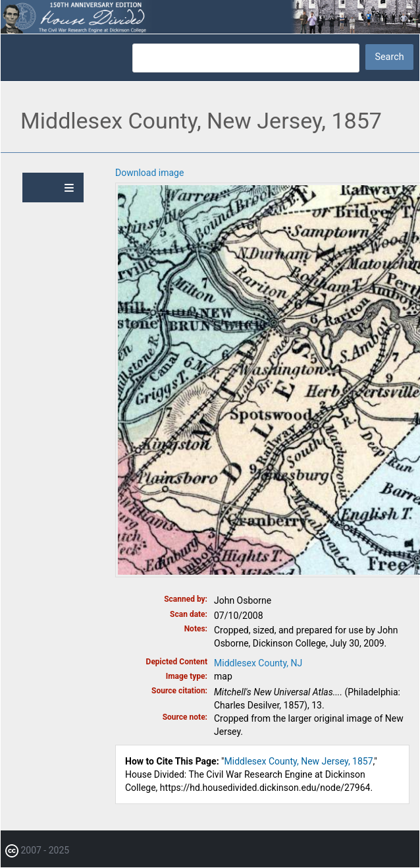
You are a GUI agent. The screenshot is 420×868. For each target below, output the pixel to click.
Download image (149, 173)
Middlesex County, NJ (258, 663)
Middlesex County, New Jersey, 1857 (299, 761)
